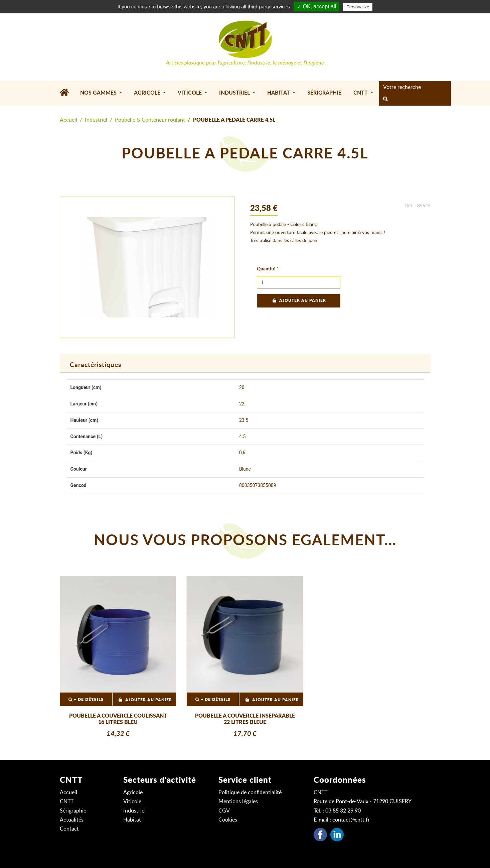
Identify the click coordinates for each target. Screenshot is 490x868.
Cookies (228, 820)
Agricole (133, 792)
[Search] (413, 87)
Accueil (68, 120)
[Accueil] (67, 93)
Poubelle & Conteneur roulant (150, 120)
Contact (69, 829)
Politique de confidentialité (250, 792)
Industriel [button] (235, 93)
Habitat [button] (279, 93)
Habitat (132, 820)
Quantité (266, 269)
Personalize (358, 7)
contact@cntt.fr (351, 820)
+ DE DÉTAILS (86, 700)
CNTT (67, 801)
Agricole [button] (148, 93)
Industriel (96, 120)
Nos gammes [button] (99, 93)
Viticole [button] (190, 93)
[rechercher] (385, 100)
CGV (224, 811)
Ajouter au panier (298, 300)
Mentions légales (238, 801)
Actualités (72, 820)
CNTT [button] (361, 93)
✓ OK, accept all (316, 7)
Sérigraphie (324, 93)
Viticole (132, 801)
